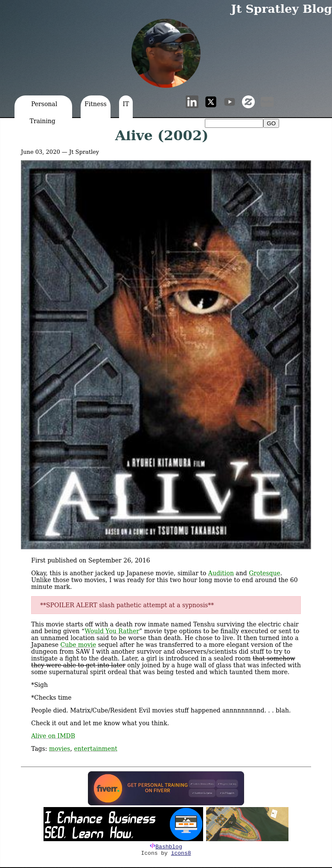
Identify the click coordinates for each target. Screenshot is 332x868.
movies (60, 749)
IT (126, 104)
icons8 (181, 853)
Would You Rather (112, 631)
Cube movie (79, 645)
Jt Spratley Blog (281, 9)
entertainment (96, 749)
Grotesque (265, 573)
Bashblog (169, 847)
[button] (166, 53)
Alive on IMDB (53, 736)
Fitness (96, 104)
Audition (221, 573)
